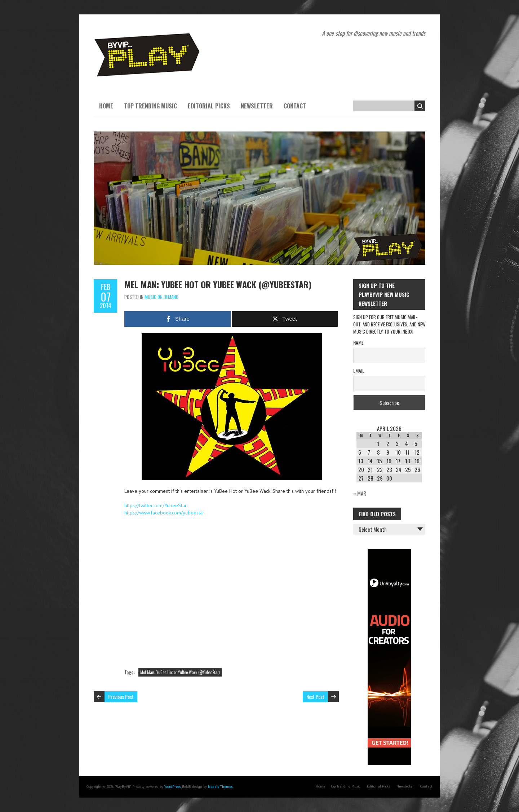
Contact (295, 106)
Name (358, 342)
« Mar (360, 493)
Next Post (315, 697)
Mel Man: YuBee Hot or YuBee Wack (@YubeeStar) (218, 284)
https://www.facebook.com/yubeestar (164, 513)
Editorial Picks (209, 106)
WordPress (172, 787)
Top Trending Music (150, 106)
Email (359, 371)
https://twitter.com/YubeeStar (156, 505)
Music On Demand (161, 297)
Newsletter (257, 106)
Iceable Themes (220, 787)
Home (106, 106)
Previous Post (121, 697)
